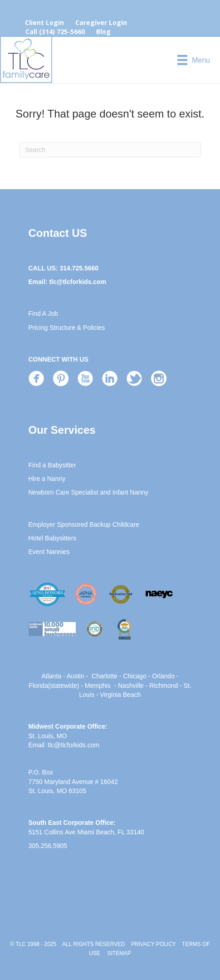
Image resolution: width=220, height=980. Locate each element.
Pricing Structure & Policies (67, 328)
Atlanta (52, 676)
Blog (103, 32)
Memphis (98, 686)
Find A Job (43, 314)
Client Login (44, 22)
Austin (76, 676)
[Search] (110, 150)
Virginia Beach (120, 695)
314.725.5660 (79, 268)
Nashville (131, 686)
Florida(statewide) (54, 686)
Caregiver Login (101, 22)
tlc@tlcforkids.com (78, 282)
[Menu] (194, 60)
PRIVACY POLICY (154, 944)
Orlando (163, 676)
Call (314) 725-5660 (55, 32)
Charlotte (105, 676)
